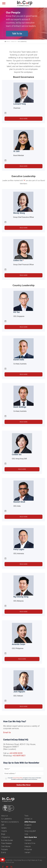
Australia (27, 828)
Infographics (6, 837)
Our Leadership (6, 819)
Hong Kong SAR (30, 831)
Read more (24, 119)
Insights (4, 831)
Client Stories (6, 846)
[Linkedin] (11, 867)
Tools (26, 816)
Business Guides (7, 840)
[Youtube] (7, 867)
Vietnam (27, 852)
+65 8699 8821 (19, 756)
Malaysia (27, 846)
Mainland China (30, 843)
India (26, 834)
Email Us (7, 732)
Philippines (28, 849)
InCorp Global (27, 4)
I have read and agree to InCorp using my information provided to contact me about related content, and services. (24, 779)
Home (7, 41)
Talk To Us (17, 34)
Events (4, 852)
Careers (4, 828)
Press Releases (6, 843)
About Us (4, 816)
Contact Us (28, 819)
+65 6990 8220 (16, 753)
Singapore (28, 825)
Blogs (3, 834)
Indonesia (28, 840)
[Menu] (4, 3)
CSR (3, 825)
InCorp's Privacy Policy (18, 778)
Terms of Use (10, 862)
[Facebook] (3, 867)
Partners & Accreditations (10, 822)
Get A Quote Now (31, 837)
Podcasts (4, 849)
